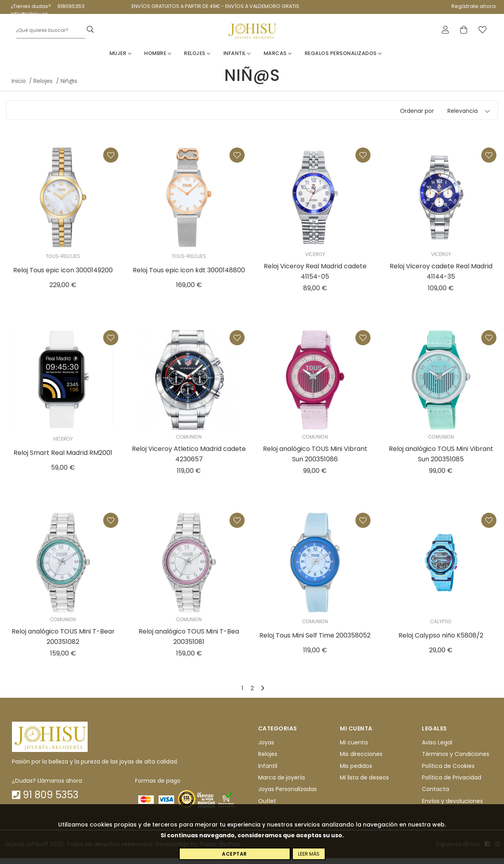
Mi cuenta (354, 748)
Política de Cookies (448, 772)
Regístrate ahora (474, 6)
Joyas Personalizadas (287, 795)
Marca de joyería (281, 783)
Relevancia (463, 117)
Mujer (121, 59)
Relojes (197, 59)
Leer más (309, 854)
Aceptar (234, 854)
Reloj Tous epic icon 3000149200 (63, 276)
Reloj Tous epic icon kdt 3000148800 (189, 276)
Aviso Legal (437, 748)
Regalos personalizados (343, 59)
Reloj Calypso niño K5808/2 (441, 641)
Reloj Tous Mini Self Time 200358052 (315, 641)
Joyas (266, 748)
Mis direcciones (361, 760)
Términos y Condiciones (456, 760)
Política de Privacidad (452, 783)
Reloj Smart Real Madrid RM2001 (63, 459)
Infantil (237, 59)
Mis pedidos (356, 772)
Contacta (435, 795)
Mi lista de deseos (364, 783)
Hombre (158, 59)
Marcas (278, 59)
